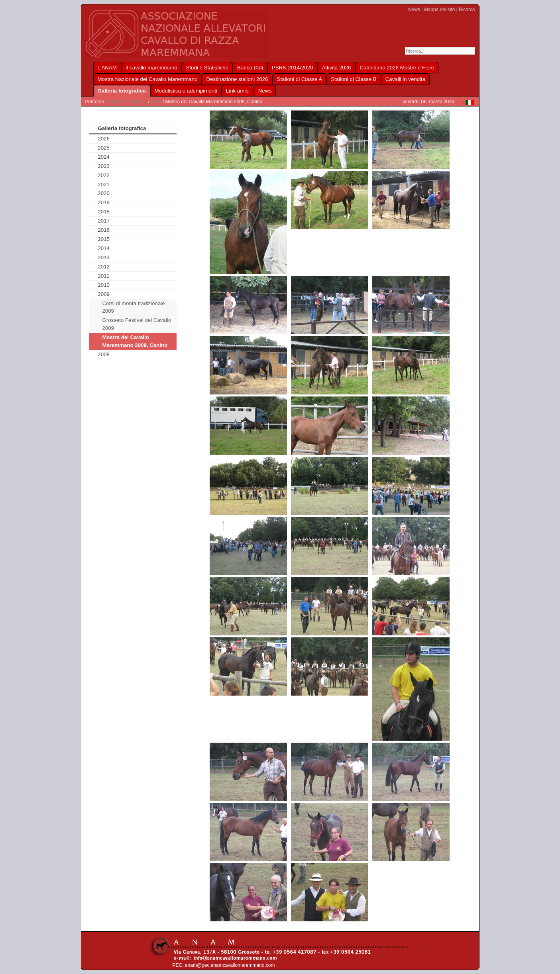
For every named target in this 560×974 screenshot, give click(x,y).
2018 (104, 212)
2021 (104, 184)
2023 (104, 166)
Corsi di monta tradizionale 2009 (133, 307)
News (414, 10)
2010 (104, 285)
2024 (104, 157)
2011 (104, 276)
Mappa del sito (440, 10)
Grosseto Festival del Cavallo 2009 (137, 324)
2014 (104, 248)
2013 (104, 257)
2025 (104, 148)
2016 (104, 230)
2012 (104, 267)
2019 (104, 202)
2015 (104, 239)
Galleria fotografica (127, 102)
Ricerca (467, 10)
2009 (156, 102)
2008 (104, 354)
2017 (104, 221)
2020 (104, 193)
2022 (104, 175)
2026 (104, 139)
